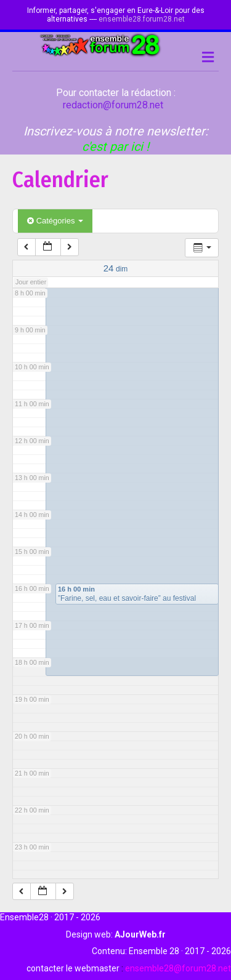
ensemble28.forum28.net (142, 19)
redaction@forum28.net (113, 105)
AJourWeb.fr (140, 934)
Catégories (55, 221)
